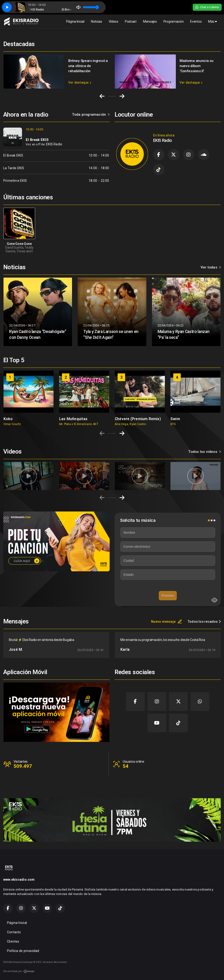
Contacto (14, 932)
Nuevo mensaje (167, 622)
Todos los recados (204, 622)
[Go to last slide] (102, 96)
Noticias (97, 21)
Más (213, 21)
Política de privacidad (23, 951)
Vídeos (114, 21)
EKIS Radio (54, 144)
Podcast (131, 21)
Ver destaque (80, 82)
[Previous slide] (102, 433)
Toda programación (91, 114)
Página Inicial (75, 21)
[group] (29, 398)
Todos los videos (204, 452)
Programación (174, 21)
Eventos (196, 21)
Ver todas (211, 267)
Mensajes (150, 21)
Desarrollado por (19, 971)
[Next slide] (122, 96)
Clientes (13, 941)
